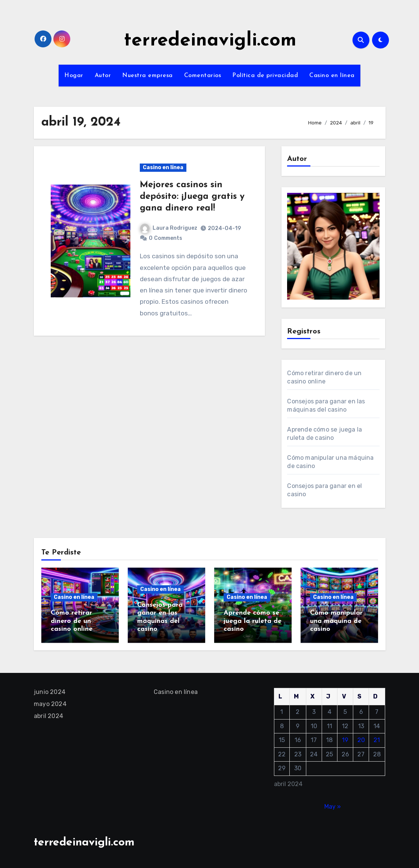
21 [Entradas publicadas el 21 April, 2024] (377, 740)
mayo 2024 (50, 704)
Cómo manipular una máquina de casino (336, 621)
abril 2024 (48, 716)
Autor (103, 76)
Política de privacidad (265, 76)
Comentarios (203, 76)
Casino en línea (332, 76)
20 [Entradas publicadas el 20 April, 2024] (361, 740)
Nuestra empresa (147, 76)
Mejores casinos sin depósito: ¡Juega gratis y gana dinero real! (192, 197)
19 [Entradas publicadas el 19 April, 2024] (346, 740)
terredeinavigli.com (210, 41)
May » (333, 807)
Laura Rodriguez (169, 228)
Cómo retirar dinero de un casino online (72, 621)
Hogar (74, 76)
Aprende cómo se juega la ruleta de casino (253, 621)
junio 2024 (50, 692)
